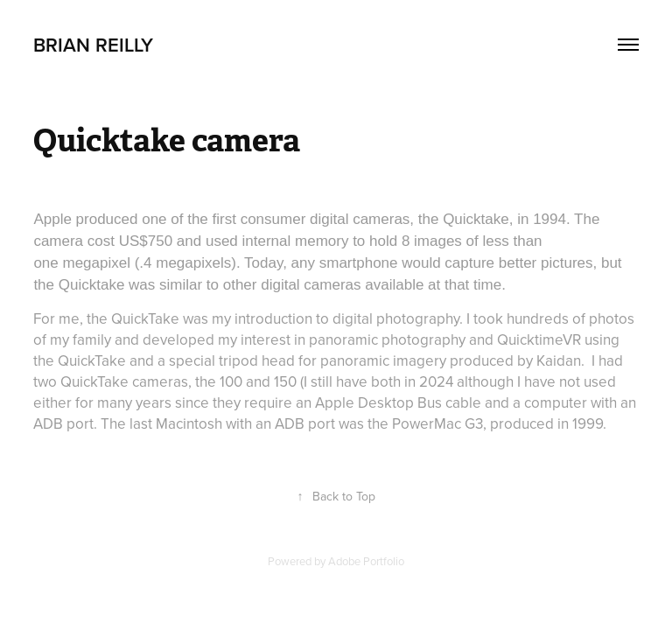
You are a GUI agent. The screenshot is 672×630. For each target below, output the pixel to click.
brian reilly (93, 45)
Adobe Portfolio (366, 561)
